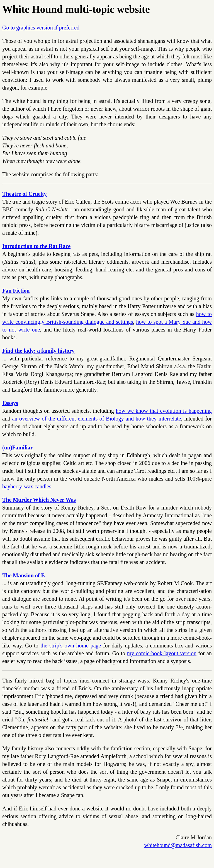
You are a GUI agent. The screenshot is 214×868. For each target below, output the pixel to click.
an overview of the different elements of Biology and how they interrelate (96, 419)
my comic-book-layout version (162, 653)
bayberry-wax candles (27, 486)
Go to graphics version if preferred (41, 28)
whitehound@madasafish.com (178, 845)
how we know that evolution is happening (164, 411)
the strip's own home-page (71, 646)
